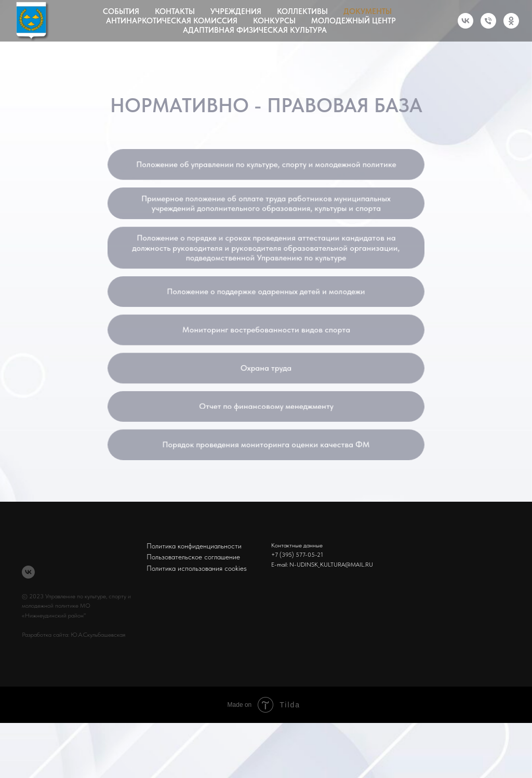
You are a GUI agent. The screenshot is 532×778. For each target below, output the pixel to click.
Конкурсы (274, 21)
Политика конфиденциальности (194, 546)
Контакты (175, 11)
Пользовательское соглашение (193, 557)
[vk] (465, 21)
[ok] (511, 21)
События (121, 11)
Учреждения (236, 11)
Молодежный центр (354, 21)
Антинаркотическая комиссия (172, 21)
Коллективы (302, 11)
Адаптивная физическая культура (255, 30)
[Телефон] (488, 21)
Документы (368, 11)
